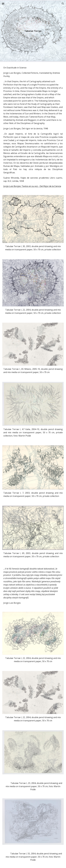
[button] (3, 4)
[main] (33, 31)
